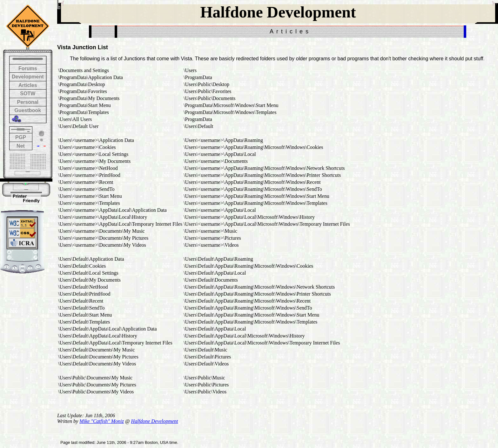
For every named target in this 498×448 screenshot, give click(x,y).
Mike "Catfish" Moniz (102, 421)
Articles (28, 85)
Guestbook (28, 110)
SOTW (28, 94)
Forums (28, 68)
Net (21, 146)
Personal (28, 102)
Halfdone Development (155, 421)
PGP (21, 137)
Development (28, 77)
